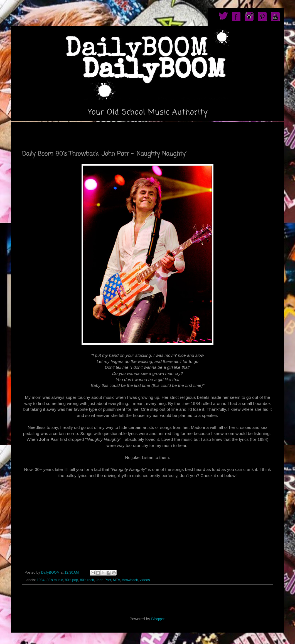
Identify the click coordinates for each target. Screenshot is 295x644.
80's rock (87, 580)
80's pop (71, 580)
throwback (130, 580)
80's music (55, 580)
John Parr (103, 580)
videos (145, 580)
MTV (116, 580)
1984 (41, 580)
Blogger (158, 619)
